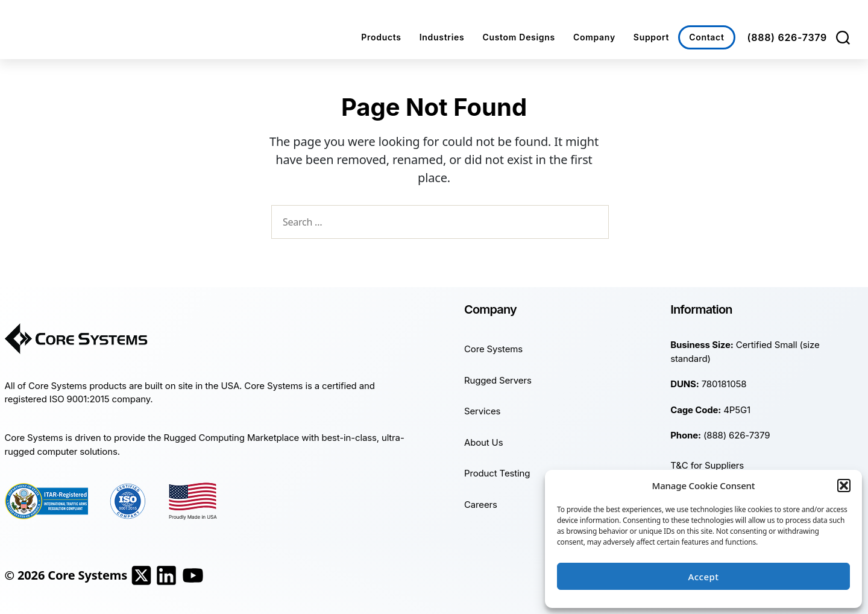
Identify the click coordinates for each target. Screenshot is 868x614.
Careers (481, 505)
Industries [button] (442, 37)
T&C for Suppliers (707, 465)
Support (651, 37)
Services (482, 411)
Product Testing (497, 473)
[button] (844, 486)
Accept (703, 577)
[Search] (843, 37)
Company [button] (594, 37)
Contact (706, 37)
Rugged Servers (498, 380)
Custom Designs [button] (519, 37)
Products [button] (381, 37)
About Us (483, 442)
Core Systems (493, 349)
